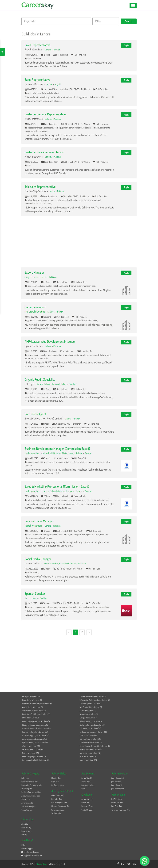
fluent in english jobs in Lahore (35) (35, 732)
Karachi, (40, 384)
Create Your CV (87, 778)
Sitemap (24, 834)
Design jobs (26, 799)
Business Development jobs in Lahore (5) (37, 704)
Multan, (65, 453)
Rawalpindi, (65, 563)
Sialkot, (64, 384)
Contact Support (87, 810)
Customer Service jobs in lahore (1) (92, 725)
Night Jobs (55, 782)
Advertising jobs (27, 803)
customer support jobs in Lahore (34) (36, 735)
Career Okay (42, 864)
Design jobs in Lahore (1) (88, 718)
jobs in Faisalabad (118, 789)
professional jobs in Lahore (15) (91, 750)
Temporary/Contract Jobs (121, 810)
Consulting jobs (27, 810)
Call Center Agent (35, 414)
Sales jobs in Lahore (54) (31, 697)
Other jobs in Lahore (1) (30, 718)
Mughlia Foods (31, 277)
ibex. (27, 598)
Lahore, (48, 49)
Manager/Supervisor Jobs (61, 806)
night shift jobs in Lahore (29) (90, 739)
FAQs (23, 845)
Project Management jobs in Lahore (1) (36, 721)
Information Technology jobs (32, 785)
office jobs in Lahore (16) (31, 746)
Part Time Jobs (117, 806)
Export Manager (34, 272)
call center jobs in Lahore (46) (90, 728)
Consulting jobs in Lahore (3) (90, 704)
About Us (25, 824)
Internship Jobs (117, 803)
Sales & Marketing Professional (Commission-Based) (57, 486)
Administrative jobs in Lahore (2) (34, 711)
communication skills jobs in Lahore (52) (37, 728)
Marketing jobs (27, 789)
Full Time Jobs (117, 799)
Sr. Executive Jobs (58, 810)
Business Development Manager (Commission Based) (57, 449)
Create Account (87, 799)
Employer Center (88, 806)
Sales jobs (25, 778)
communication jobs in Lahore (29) (35, 739)
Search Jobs (86, 782)
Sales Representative (38, 45)
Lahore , (50, 84)
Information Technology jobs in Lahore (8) (95, 700)
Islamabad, (56, 384)
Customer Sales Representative (44, 152)
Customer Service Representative (45, 114)
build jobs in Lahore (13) (88, 760)
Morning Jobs (56, 778)
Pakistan (57, 49)
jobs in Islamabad (118, 778)
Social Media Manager (38, 559)
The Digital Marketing (35, 312)
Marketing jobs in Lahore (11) (32, 700)
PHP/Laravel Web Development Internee (50, 341)
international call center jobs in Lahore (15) (95, 746)
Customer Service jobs (30, 782)
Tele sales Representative (40, 187)
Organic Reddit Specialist (40, 379)
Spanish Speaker (35, 593)
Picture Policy (26, 831)
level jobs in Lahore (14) (88, 757)
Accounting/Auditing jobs (31, 796)
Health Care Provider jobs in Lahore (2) (36, 714)
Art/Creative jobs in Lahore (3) (91, 707)
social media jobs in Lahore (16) (91, 742)
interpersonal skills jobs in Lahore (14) (36, 760)
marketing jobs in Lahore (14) (90, 753)
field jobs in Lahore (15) (30, 753)
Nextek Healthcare (34, 526)
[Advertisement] (79, 242)
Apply (126, 45)
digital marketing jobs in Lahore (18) (35, 742)
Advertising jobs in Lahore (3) (33, 707)
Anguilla (58, 84)
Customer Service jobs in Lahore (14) (93, 697)
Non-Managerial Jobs (59, 803)
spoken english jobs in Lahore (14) (34, 757)
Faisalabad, (57, 453)
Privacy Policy (26, 827)
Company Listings (88, 785)
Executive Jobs (57, 799)
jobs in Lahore (117, 782)
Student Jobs (56, 813)
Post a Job (85, 803)
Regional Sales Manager (39, 521)
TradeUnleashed (32, 453)
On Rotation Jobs (58, 785)
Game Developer (35, 307)
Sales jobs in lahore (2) (88, 711)
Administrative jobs (28, 806)
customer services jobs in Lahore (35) (93, 732)
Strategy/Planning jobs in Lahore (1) (35, 725)
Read (83, 789)
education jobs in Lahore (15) (32, 750)
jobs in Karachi (117, 785)
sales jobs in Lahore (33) (89, 735)
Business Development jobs (31, 792)
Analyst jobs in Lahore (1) (89, 714)
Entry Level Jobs (57, 796)
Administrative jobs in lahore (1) (91, 721)
